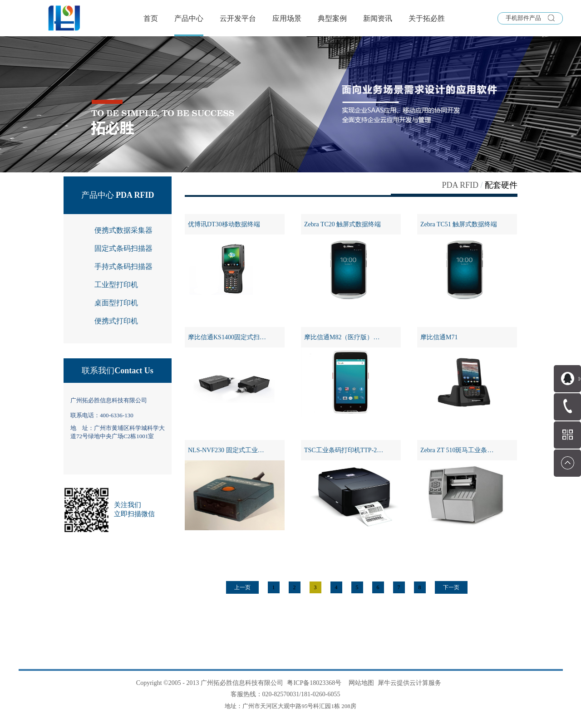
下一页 (451, 587)
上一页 (242, 587)
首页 (151, 18)
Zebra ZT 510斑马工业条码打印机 (467, 450)
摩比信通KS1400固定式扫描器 (230, 337)
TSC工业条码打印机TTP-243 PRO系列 (352, 450)
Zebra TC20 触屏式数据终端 (342, 224)
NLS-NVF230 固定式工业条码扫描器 (236, 450)
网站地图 (360, 683)
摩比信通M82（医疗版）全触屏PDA (352, 337)
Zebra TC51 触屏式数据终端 (459, 224)
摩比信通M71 (439, 337)
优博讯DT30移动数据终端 (224, 224)
